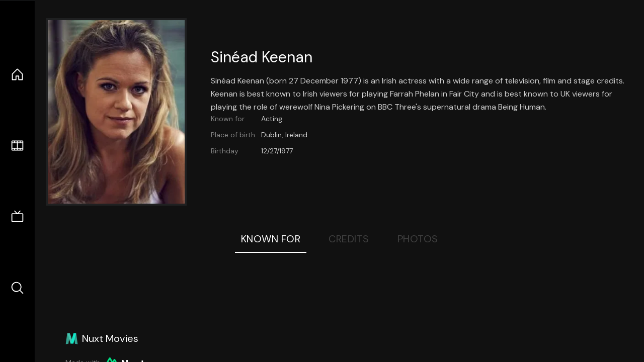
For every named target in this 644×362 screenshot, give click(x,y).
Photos (418, 239)
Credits (349, 239)
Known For (271, 239)
